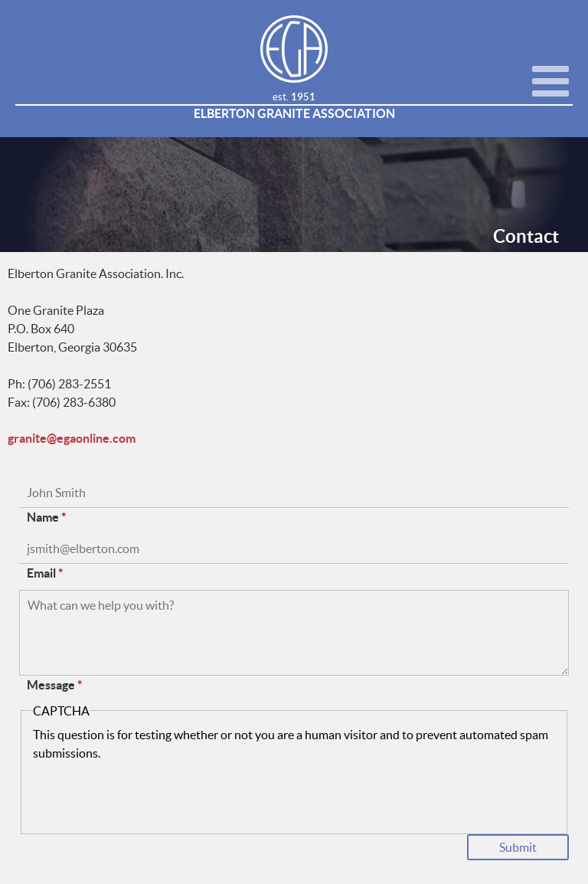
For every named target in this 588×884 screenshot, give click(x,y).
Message (54, 685)
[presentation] (149, 792)
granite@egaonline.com (72, 439)
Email (45, 573)
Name (46, 517)
